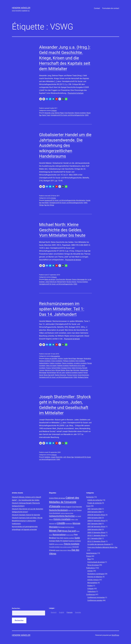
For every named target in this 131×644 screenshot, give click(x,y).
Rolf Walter (45, 203)
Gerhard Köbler (56, 368)
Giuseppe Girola (66, 368)
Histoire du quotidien (51, 359)
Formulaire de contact (111, 8)
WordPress (115, 635)
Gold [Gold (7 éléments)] (76, 516)
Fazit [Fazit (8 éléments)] (75, 510)
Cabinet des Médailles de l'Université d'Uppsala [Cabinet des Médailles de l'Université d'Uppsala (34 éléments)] (64, 502)
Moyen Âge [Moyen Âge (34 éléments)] (55, 531)
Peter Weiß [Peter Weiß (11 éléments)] (60, 538)
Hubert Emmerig (77, 368)
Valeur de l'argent (51, 366)
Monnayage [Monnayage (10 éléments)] (61, 527)
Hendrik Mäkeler (21, 8)
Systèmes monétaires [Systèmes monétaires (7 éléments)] (59, 544)
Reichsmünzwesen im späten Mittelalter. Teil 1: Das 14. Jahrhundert (62, 309)
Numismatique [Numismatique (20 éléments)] (59, 535)
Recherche (90, 497)
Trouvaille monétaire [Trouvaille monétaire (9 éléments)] (54, 547)
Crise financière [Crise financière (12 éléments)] (77, 507)
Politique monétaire (69, 361)
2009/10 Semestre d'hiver (96, 533)
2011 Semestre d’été (95, 538)
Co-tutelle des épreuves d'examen (99, 544)
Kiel (40, 203)
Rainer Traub (46, 115)
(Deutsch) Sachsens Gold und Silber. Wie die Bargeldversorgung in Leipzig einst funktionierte (27, 521)
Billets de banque (50, 279)
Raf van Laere (61, 373)
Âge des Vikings (49, 205)
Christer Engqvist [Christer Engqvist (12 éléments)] (66, 507)
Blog (89, 559)
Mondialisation (81, 200)
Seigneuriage (84, 370)
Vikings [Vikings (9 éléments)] (69, 550)
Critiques (54, 111)
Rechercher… (16, 608)
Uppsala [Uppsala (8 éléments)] (58, 550)
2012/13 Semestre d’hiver (96, 541)
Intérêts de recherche (95, 500)
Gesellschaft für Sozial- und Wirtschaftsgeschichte (60, 200)
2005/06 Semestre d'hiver (96, 515)
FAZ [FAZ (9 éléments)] (72, 510)
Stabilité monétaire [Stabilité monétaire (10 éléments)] (69, 538)
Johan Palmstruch (51, 282)
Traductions (92, 591)
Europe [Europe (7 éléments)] (70, 510)
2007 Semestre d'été (94, 524)
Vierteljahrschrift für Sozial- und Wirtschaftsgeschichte (67, 115)
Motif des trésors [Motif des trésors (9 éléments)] (70, 527)
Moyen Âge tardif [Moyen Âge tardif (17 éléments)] (69, 531)
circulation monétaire (80, 363)
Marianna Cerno (50, 370)
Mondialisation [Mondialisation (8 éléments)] (69, 524)
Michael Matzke (60, 370)
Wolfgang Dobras (83, 377)
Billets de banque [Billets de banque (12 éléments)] (60, 498)
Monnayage (43, 373)
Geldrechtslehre (44, 363)
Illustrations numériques (96, 574)
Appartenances (92, 553)
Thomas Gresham (82, 282)
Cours (88, 506)
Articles (53, 198)
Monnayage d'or (82, 279)
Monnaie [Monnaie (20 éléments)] (76, 523)
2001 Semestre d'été (94, 509)
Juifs (65, 457)
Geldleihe (47, 457)
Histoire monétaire (80, 113)
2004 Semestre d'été (94, 512)
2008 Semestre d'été (94, 530)
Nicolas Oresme (71, 282)
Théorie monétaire (67, 363)
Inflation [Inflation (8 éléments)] (73, 520)
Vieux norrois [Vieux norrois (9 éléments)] (63, 550)
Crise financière (69, 113)
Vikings (41, 205)
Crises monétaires (57, 361)
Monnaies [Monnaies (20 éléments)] (53, 527)
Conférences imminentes (96, 597)
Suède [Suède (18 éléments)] (77, 538)
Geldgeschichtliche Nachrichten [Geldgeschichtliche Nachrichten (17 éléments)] (62, 516)
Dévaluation (87, 359)
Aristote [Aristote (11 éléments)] (52, 498)
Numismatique (51, 373)
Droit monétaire (80, 361)
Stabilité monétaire (63, 366)
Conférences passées (95, 600)
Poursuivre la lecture (76, 93)
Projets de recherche (95, 503)
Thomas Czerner (72, 375)
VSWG (87, 115)
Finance (74, 279)
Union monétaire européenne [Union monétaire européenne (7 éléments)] (66, 547)
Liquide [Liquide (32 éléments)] (61, 523)
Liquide (66, 359)
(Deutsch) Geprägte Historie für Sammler (26, 515)
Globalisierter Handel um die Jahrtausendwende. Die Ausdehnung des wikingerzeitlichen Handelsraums (65, 145)
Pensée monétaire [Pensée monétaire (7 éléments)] (70, 535)
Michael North (62, 282)
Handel (88, 200)
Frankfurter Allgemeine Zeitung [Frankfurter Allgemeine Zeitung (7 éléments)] (67, 513)
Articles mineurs (93, 580)
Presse (89, 556)
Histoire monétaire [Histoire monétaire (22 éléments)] (62, 519)
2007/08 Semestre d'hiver (96, 527)
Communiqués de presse (96, 562)
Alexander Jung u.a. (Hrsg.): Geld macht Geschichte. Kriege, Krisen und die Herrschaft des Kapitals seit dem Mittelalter (65, 58)
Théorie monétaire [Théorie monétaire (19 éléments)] (71, 544)
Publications (91, 568)
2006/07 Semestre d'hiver (96, 521)
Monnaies (76, 370)
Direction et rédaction (95, 577)
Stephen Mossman (60, 375)
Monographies (56, 356)
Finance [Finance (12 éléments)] (79, 510)
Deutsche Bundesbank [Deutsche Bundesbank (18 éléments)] (58, 510)
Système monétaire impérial (74, 373)
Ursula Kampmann (83, 375)
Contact (97, 8)
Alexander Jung (49, 113)
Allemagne (80, 359)
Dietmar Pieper (59, 113)
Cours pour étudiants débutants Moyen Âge (102, 547)
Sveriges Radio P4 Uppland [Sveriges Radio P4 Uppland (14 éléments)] (59, 541)
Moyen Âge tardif (49, 375)
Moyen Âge (69, 370)
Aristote (60, 359)
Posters (90, 586)
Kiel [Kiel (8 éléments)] (56, 524)
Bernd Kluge (72, 359)
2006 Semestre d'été (94, 518)
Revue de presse (93, 565)
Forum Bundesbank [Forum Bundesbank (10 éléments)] (55, 513)
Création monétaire (55, 363)
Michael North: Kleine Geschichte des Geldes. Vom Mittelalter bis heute (62, 230)
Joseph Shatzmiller (57, 457)
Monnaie (68, 279)
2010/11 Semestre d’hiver (96, 535)
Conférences (91, 594)
